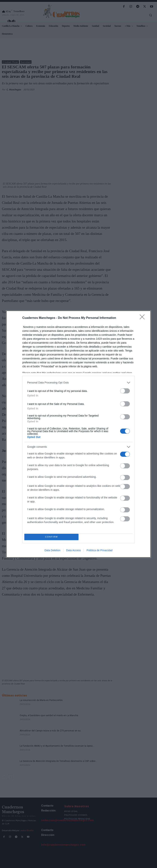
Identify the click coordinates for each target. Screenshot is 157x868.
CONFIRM (51, 537)
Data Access (73, 550)
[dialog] (78, 434)
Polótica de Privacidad (100, 550)
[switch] (125, 391)
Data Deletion (52, 550)
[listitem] (78, 383)
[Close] (143, 318)
